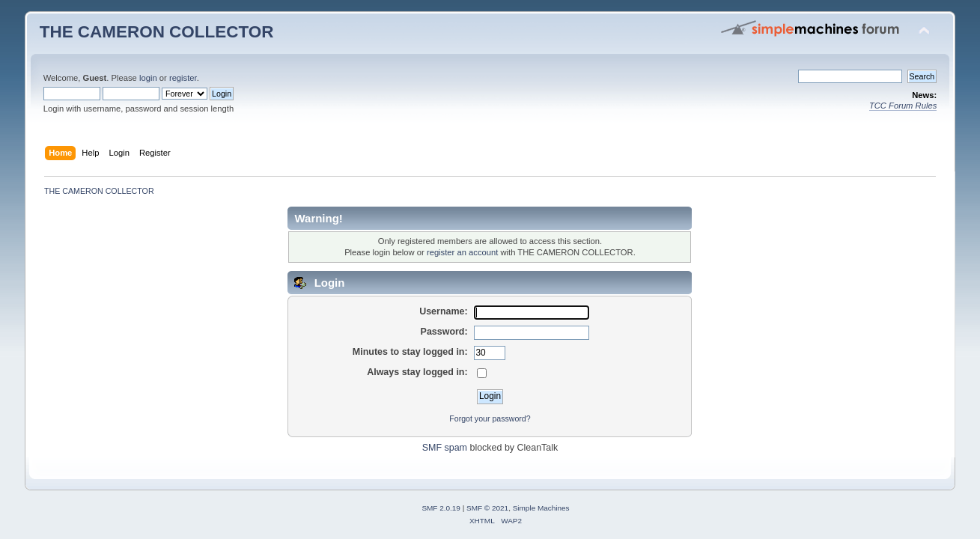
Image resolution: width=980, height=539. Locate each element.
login (148, 78)
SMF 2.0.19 (441, 508)
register (183, 78)
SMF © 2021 (487, 508)
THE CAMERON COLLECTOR (157, 32)
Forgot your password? (490, 418)
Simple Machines (541, 508)
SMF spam (445, 448)
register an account (462, 252)
